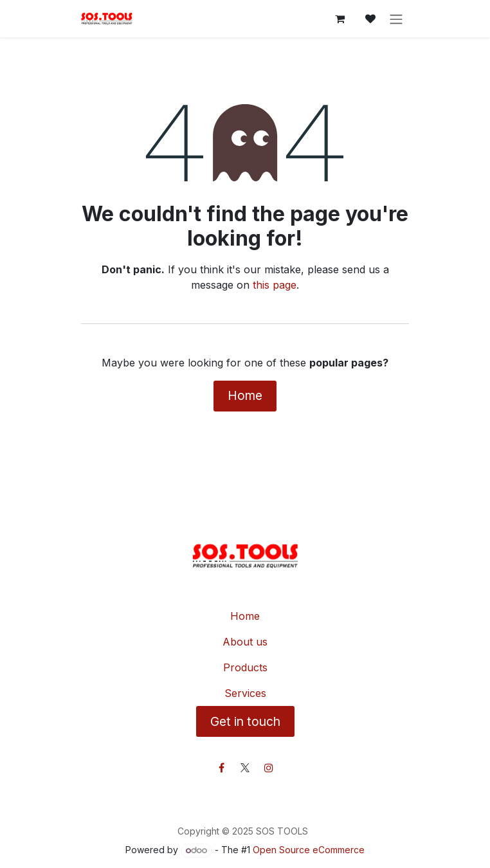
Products (245, 667)
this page (275, 285)
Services (245, 693)
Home (245, 395)
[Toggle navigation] (396, 19)
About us (245, 642)
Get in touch (245, 721)
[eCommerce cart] (340, 19)
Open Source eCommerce (309, 850)
